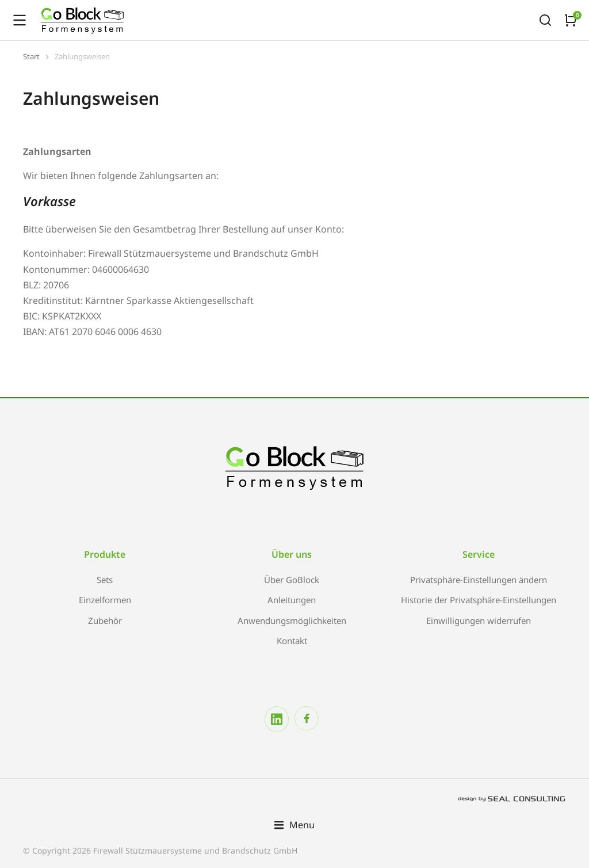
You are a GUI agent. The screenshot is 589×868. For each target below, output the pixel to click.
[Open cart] (571, 20)
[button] (294, 825)
